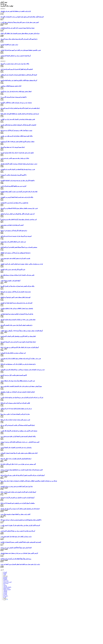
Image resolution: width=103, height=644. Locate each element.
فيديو (4, 584)
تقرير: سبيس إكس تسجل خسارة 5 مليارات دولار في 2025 (15, 420)
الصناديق (5, 593)
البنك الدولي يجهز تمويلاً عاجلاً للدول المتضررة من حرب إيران (16, 548)
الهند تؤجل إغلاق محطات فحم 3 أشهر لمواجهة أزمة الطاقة (15, 297)
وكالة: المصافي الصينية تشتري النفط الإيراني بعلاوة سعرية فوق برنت (18, 436)
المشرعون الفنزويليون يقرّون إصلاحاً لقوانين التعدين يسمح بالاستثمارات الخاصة (21, 542)
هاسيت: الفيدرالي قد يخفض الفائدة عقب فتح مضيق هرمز (15, 258)
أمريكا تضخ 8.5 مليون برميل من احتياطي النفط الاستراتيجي (16, 56)
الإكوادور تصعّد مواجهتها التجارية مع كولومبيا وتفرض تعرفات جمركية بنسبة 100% (21, 520)
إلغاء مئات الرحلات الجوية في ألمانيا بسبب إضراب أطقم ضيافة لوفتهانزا (19, 192)
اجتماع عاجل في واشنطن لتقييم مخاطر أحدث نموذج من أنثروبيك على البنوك (20, 509)
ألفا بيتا (5, 597)
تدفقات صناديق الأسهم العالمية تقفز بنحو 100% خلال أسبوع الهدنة (17, 142)
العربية (5, 600)
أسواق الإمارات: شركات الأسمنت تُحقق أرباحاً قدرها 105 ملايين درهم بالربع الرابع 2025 (22, 475)
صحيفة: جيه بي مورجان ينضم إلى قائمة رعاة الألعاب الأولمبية (16, 103)
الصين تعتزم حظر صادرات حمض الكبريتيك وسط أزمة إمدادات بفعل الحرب (20, 22)
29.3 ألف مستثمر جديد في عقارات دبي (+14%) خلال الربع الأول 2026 (18, 464)
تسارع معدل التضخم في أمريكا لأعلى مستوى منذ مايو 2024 (16, 292)
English (5, 598)
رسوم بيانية (6, 596)
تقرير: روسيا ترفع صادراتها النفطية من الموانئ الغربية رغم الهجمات (18, 169)
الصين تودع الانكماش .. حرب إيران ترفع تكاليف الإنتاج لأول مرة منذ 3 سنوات (20, 442)
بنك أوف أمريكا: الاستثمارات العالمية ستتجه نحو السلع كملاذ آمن (17, 314)
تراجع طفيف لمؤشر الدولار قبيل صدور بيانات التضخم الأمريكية (16, 325)
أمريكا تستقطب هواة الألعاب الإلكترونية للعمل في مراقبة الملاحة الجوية (19, 80)
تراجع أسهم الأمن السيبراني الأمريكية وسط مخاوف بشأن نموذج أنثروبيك (19, 39)
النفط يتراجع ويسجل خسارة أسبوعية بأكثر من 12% (14, 97)
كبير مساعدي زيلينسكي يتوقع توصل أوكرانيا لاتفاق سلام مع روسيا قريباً (19, 219)
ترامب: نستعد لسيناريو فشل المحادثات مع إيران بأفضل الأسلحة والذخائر (19, 164)
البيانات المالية (6, 588)
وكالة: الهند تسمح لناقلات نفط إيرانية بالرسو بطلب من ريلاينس (17, 136)
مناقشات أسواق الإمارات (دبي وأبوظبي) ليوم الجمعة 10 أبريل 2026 (18, 503)
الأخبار (4, 575)
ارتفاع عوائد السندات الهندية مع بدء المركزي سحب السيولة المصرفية (18, 342)
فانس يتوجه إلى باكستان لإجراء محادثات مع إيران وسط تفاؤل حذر (17, 275)
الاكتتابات (5, 592)
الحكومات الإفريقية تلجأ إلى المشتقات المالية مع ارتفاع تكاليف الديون (18, 125)
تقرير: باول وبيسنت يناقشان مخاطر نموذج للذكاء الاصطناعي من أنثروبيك (19, 208)
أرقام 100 (5, 577)
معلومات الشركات (7, 587)
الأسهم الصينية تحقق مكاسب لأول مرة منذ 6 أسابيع (14, 375)
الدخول (2, 570)
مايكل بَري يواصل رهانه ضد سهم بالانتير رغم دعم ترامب (15, 158)
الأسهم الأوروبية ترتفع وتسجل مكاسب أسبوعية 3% (14, 175)
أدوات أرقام (6, 581)
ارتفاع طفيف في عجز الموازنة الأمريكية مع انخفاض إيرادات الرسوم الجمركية (20, 108)
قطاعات (5, 586)
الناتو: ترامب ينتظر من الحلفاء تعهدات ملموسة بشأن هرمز (15, 514)
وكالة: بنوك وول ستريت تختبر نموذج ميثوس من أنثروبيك (15, 64)
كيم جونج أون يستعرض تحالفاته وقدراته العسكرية (13, 353)
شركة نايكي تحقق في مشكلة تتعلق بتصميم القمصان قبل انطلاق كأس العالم (20, 33)
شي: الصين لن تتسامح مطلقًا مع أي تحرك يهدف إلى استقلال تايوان (18, 381)
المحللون (5, 591)
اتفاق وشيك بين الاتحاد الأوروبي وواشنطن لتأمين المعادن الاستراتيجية (18, 336)
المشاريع (5, 594)
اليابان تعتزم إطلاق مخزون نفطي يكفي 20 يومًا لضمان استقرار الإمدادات (19, 453)
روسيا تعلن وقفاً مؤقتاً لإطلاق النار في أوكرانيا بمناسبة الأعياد (16, 559)
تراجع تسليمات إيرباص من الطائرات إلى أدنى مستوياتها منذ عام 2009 (18, 364)
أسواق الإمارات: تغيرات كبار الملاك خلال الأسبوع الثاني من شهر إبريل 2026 (20, 347)
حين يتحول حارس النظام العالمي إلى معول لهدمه (13, 242)
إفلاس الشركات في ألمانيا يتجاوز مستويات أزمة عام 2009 (15, 403)
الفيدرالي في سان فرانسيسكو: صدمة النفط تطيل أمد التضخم (16, 303)
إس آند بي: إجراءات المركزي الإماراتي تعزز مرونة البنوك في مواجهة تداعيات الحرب (22, 397)
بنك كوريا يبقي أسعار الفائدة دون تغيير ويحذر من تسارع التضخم (17, 486)
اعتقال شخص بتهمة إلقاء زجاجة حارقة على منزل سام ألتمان (16, 91)
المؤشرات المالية (7, 589)
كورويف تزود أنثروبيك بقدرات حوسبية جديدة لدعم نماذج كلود (16, 236)
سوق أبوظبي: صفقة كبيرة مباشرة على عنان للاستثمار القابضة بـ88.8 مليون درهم (21, 386)
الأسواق (5, 573)
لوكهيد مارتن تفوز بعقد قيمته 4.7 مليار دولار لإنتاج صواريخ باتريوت (17, 153)
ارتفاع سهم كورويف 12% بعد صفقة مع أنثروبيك (13, 147)
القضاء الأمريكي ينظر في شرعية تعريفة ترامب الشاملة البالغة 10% (18, 181)
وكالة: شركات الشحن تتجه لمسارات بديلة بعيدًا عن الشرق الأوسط (17, 286)
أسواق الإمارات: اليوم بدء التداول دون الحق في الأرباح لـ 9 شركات (17, 498)
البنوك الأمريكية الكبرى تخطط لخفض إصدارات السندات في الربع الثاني (19, 75)
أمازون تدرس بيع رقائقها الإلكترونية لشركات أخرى (13, 186)
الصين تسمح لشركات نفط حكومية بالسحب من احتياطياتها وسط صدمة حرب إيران (22, 470)
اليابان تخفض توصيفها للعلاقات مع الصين (11, 86)
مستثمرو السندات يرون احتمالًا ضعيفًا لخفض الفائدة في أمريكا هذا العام (19, 247)
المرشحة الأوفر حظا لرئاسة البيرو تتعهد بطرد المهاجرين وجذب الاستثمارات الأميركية (22, 17)
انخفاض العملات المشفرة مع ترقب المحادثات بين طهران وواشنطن (18, 392)
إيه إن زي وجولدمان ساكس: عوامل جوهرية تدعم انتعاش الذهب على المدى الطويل (22, 264)
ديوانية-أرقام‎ (6, 583)
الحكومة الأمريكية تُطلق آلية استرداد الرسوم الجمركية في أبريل (17, 69)
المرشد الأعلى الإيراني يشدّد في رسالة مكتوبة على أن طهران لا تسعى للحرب (20, 525)
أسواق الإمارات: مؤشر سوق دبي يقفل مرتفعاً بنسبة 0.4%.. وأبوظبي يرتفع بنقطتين (22, 331)
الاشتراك (5, 572)
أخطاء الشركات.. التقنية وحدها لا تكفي (10, 281)
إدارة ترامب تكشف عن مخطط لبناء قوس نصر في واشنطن (16, 11)
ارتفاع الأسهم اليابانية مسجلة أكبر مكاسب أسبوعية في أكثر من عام (18, 425)
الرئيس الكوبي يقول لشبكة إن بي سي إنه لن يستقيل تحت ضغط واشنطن (19, 553)
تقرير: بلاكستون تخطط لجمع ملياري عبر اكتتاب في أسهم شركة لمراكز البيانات (21, 50)
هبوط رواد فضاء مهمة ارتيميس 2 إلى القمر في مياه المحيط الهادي (17, 28)
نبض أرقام (5, 576)
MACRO (5, 578)
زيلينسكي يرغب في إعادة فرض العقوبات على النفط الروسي (16, 448)
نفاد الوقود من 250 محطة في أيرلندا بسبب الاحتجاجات (14, 203)
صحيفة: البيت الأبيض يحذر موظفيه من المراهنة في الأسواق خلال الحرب (19, 431)
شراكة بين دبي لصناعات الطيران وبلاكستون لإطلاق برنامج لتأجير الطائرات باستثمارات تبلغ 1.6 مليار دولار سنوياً (29, 481)
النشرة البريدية (7, 582)
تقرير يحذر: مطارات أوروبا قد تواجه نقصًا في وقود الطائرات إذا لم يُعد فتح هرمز (21, 359)
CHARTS (5, 579)
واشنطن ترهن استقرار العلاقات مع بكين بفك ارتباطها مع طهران (17, 308)
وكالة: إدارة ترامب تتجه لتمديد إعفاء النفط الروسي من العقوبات (17, 197)
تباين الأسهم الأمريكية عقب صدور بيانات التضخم (13, 270)
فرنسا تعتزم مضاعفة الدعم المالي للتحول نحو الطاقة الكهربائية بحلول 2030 (20, 114)
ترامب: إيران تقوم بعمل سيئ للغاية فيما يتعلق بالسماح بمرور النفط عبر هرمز (20, 564)
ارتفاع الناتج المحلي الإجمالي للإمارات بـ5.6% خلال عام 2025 (16, 459)
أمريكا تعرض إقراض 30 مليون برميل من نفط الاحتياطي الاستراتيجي (18, 531)
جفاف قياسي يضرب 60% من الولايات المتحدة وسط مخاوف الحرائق (18, 320)
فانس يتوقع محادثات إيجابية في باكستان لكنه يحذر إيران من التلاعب (18, 119)
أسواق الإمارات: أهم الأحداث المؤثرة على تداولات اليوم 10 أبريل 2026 (18, 492)
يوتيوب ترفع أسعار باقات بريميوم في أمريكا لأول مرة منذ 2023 (16, 130)
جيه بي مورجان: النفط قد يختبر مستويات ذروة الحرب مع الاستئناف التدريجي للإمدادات (23, 370)
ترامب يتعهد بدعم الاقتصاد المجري (9, 45)
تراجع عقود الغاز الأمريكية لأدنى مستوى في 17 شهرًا (14, 231)
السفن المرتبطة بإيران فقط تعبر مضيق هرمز (12, 225)
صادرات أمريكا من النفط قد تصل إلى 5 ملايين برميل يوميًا (15, 414)
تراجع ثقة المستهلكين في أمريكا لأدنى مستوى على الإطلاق (15, 253)
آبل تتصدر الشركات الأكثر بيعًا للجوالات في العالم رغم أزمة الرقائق (17, 214)
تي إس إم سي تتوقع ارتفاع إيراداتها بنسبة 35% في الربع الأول (16, 409)
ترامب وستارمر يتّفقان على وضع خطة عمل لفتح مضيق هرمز (16, 537)
